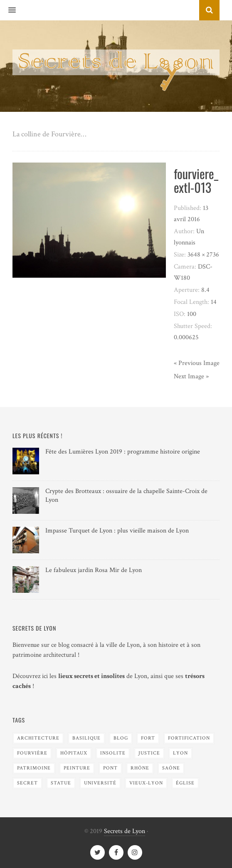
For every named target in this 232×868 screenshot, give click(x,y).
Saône (171, 768)
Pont (110, 768)
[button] (8, 10)
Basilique (86, 738)
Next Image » (191, 376)
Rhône (140, 768)
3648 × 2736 (203, 255)
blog (121, 738)
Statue (61, 783)
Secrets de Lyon (125, 831)
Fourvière (32, 753)
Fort (148, 738)
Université (100, 783)
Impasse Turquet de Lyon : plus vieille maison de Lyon (117, 531)
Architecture (38, 738)
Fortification (189, 738)
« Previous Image (197, 363)
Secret (27, 783)
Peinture (77, 768)
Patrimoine (34, 768)
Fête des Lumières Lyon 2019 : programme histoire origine (123, 452)
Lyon (180, 753)
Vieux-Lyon (146, 783)
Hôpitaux (74, 753)
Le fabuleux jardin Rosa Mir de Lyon (94, 570)
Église (185, 783)
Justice (149, 753)
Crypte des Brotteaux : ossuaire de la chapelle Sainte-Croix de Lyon (126, 496)
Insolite (113, 753)
